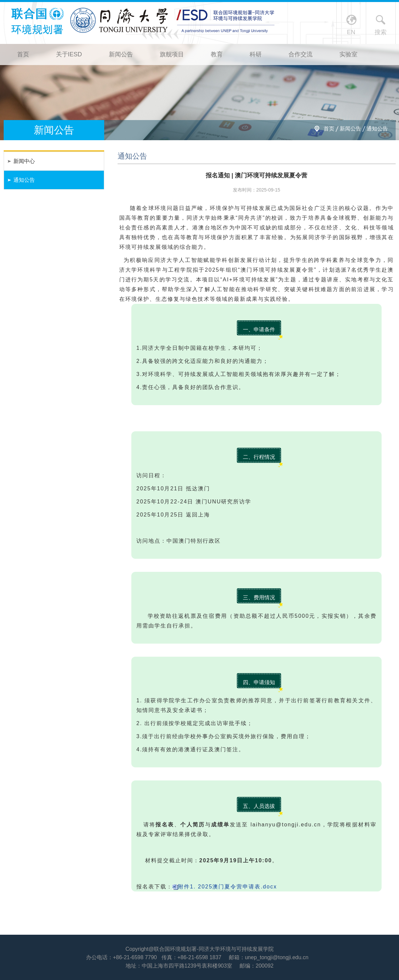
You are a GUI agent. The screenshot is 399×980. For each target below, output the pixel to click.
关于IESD (69, 54)
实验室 (348, 54)
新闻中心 (24, 161)
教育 (217, 54)
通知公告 (377, 129)
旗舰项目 (172, 54)
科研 (256, 54)
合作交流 (301, 54)
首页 (23, 54)
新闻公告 (121, 54)
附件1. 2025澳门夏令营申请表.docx (227, 887)
